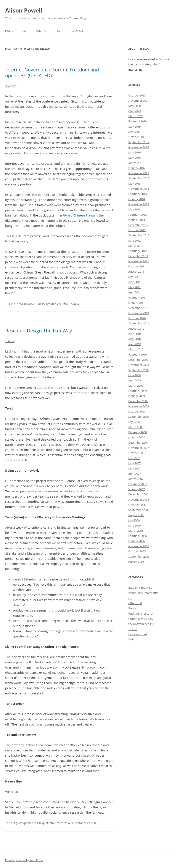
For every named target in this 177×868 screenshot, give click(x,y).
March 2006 (136, 531)
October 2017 (137, 137)
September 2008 (139, 417)
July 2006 (134, 520)
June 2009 (134, 375)
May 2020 (134, 106)
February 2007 (138, 484)
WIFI (131, 639)
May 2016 (134, 158)
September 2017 (139, 142)
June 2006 (134, 525)
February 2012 (138, 251)
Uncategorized (138, 634)
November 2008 (139, 406)
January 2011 (137, 303)
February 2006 (138, 536)
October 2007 (137, 453)
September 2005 (139, 557)
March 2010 (136, 349)
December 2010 (138, 308)
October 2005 (137, 551)
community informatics (143, 593)
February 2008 (138, 432)
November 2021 (139, 101)
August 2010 (136, 329)
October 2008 (137, 411)
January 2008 (137, 437)
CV (59, 31)
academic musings (140, 588)
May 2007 (134, 468)
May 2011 (134, 287)
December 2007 (138, 443)
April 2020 (135, 111)
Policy (46, 304)
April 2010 (135, 344)
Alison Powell (24, 10)
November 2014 (139, 189)
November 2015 (139, 173)
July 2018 (134, 132)
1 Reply (10, 341)
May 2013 (134, 209)
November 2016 (139, 147)
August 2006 (136, 515)
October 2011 (137, 266)
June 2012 (134, 240)
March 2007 (136, 479)
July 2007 (134, 458)
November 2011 (139, 261)
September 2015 (139, 178)
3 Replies (11, 86)
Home (9, 31)
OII (39, 304)
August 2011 (136, 272)
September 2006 (139, 510)
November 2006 (139, 500)
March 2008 (136, 427)
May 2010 (134, 339)
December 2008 (138, 401)
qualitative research (55, 823)
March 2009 (136, 386)
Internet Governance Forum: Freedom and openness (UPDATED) (52, 72)
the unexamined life (141, 624)
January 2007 (137, 489)
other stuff (135, 603)
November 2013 (139, 204)
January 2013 (137, 220)
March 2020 (136, 116)
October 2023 (137, 95)
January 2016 (137, 168)
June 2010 (134, 334)
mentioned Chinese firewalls (77, 215)
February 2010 (138, 354)
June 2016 (134, 152)
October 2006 (137, 505)
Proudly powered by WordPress (24, 860)
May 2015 (134, 183)
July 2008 (134, 422)
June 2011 (134, 282)
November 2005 (139, 546)
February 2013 (138, 215)
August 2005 (136, 562)
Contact (42, 31)
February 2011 (138, 297)
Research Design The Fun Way (39, 330)
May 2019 (134, 126)
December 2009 (138, 360)
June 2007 (134, 463)
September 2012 (139, 235)
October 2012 (137, 230)
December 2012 (138, 225)
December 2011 (138, 256)
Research (76, 31)
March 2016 (136, 163)
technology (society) (141, 619)
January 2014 (137, 199)
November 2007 (139, 448)
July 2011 (134, 277)
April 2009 (135, 380)
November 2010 (139, 313)
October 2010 (137, 318)
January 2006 (137, 541)
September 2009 (139, 370)
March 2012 (136, 246)
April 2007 (135, 474)
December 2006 (138, 494)
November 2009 (139, 365)
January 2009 (137, 396)
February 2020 (138, 121)
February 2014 (138, 194)
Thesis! (133, 629)
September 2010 (139, 323)
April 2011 (135, 292)
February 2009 (138, 391)
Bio (24, 31)
